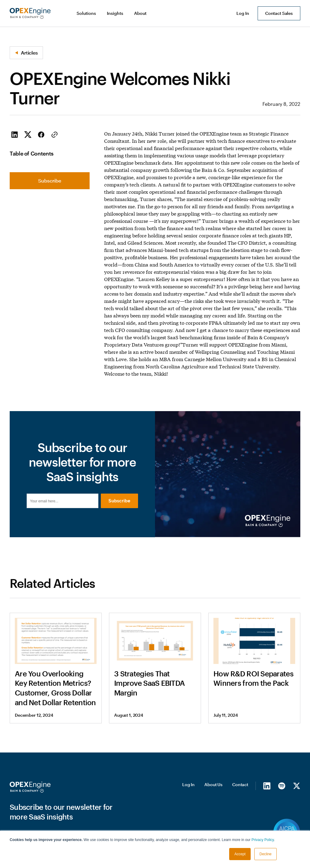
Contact (240, 815)
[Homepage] (30, 818)
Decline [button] (265, 854)
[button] (87, 13)
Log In (188, 815)
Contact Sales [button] (279, 13)
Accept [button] (240, 854)
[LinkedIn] (267, 816)
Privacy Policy (263, 840)
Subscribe (50, 181)
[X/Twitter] (297, 816)
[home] (30, 13)
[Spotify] (282, 816)
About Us (213, 815)
